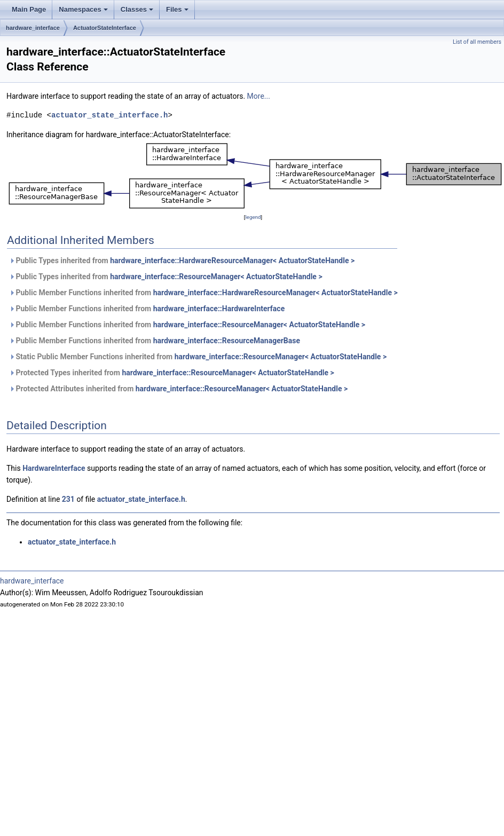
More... (259, 96)
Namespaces (84, 12)
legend (253, 217)
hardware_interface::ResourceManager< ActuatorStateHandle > (216, 277)
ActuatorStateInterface (105, 28)
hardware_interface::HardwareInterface (219, 309)
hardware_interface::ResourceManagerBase (227, 341)
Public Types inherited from (182, 261)
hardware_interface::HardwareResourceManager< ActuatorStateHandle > (232, 261)
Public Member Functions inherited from (203, 293)
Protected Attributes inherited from (178, 389)
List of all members (477, 42)
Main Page (29, 9)
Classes (138, 12)
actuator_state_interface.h (109, 115)
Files (178, 12)
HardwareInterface (54, 468)
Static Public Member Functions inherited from (198, 357)
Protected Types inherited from (172, 373)
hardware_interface (33, 28)
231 (68, 499)
